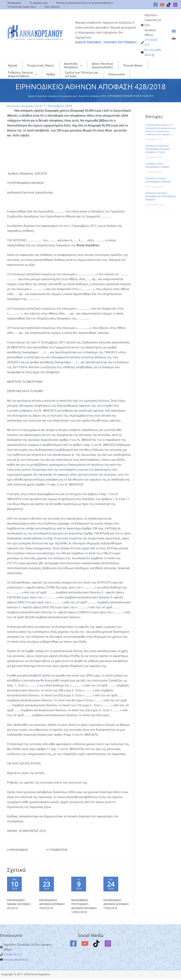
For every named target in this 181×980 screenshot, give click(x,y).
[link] (174, 31)
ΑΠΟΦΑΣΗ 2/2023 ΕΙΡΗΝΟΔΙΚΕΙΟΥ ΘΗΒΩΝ (157, 165)
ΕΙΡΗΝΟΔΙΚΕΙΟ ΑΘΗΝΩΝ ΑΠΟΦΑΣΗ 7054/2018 (53, 906)
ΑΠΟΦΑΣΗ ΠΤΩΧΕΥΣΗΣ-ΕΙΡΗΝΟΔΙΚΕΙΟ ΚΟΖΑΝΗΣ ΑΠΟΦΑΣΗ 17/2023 (158, 149)
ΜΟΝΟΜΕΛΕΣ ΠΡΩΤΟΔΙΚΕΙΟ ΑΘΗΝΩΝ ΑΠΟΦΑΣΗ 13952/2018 (85, 908)
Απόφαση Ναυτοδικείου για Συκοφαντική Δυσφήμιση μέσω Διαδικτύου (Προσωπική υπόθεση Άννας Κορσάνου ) (160, 130)
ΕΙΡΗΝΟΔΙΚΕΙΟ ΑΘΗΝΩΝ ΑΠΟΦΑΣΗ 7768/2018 (117, 906)
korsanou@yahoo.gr (17, 961)
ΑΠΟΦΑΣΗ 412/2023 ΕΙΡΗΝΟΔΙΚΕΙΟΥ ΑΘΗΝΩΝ (158, 180)
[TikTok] (169, 5)
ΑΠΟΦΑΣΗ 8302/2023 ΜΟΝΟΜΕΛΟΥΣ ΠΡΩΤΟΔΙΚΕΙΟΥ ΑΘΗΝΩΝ (161, 196)
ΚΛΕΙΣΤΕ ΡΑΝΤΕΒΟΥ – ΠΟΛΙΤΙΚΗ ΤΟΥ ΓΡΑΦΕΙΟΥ (106, 42)
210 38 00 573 (13, 956)
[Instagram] (175, 5)
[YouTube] (162, 5)
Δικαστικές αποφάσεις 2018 (25, 106)
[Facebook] (156, 5)
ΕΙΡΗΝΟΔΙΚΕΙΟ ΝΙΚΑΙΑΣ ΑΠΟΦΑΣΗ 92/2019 (20, 906)
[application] (69, 65)
